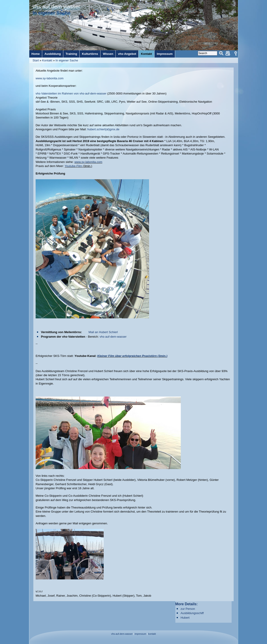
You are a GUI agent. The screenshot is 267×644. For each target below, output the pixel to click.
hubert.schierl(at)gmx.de (103, 129)
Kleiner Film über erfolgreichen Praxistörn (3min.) (132, 356)
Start (36, 60)
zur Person (188, 609)
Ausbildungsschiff (192, 613)
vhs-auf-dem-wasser (113, 337)
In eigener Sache (67, 60)
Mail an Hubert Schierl (103, 332)
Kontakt (47, 60)
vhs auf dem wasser (56, 7)
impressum (140, 634)
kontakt (152, 634)
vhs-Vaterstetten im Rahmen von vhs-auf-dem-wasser (71, 93)
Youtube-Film (73, 166)
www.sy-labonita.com (50, 78)
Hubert (185, 618)
